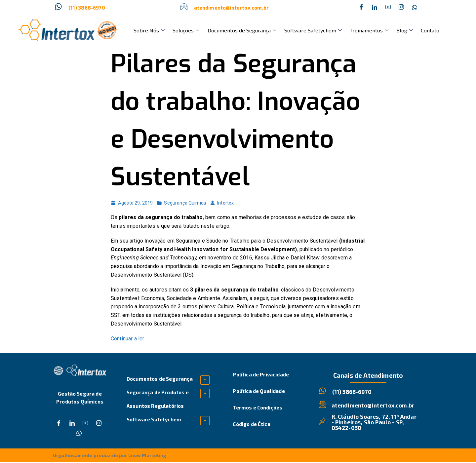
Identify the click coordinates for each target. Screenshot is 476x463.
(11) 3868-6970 (87, 8)
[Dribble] (388, 8)
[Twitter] (375, 8)
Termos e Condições (258, 407)
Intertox (225, 203)
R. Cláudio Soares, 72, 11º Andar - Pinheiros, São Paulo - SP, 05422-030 (374, 422)
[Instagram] (401, 8)
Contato (413, 30)
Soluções (182, 30)
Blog (390, 30)
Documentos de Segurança (235, 30)
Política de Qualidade (259, 391)
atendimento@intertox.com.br (231, 8)
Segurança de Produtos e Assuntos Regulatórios (158, 399)
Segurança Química (185, 203)
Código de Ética (251, 424)
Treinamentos (357, 30)
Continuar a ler (127, 339)
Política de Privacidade (261, 374)
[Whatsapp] (415, 8)
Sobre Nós (148, 30)
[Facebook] (361, 8)
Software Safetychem (303, 30)
